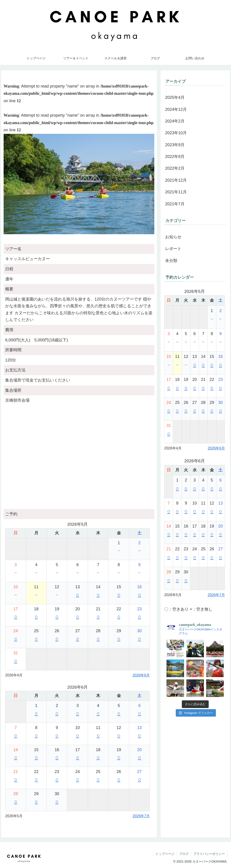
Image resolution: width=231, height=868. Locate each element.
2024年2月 (175, 121)
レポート (173, 249)
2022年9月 (175, 157)
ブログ (184, 854)
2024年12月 (176, 109)
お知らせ (173, 237)
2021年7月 (175, 204)
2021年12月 (176, 180)
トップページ (165, 854)
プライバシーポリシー (209, 854)
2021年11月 (176, 192)
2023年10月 (176, 133)
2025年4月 (175, 97)
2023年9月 (175, 145)
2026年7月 (141, 816)
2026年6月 (141, 675)
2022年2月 (175, 168)
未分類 (171, 261)
